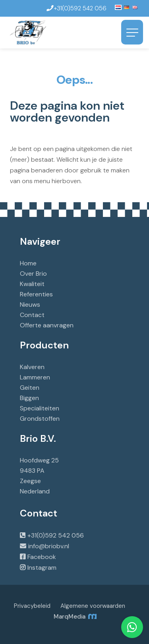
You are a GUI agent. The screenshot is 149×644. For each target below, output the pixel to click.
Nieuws (30, 305)
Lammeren (35, 377)
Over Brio (33, 274)
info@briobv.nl (49, 546)
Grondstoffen (40, 419)
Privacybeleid (32, 606)
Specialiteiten (40, 408)
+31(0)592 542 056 (56, 535)
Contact (32, 315)
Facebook (42, 557)
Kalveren (32, 367)
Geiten (30, 388)
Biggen (29, 398)
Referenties (36, 294)
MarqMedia (75, 617)
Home (28, 263)
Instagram (42, 568)
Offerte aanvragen (47, 325)
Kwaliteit (32, 284)
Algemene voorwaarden (93, 606)
